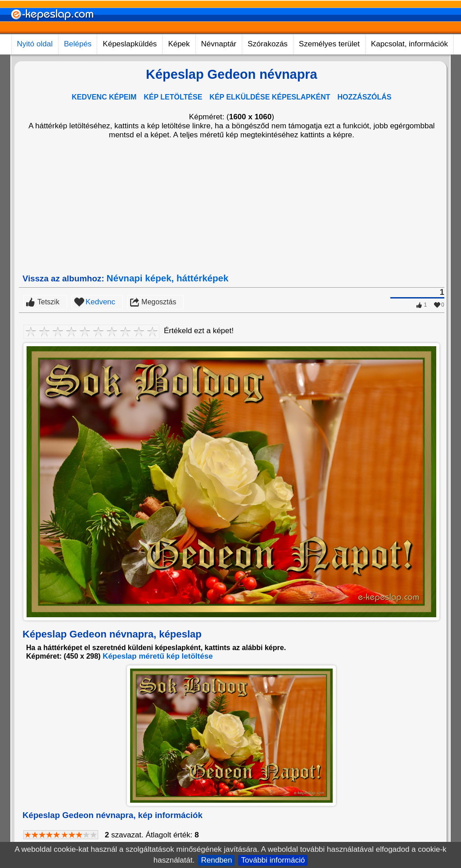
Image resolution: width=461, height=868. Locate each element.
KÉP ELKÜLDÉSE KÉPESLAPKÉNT (270, 97)
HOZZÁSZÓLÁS (365, 97)
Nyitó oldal (35, 44)
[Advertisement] (232, 206)
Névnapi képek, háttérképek (168, 278)
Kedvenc (100, 302)
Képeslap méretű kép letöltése (158, 656)
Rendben (216, 860)
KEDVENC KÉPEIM (104, 97)
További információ (273, 860)
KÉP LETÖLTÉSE (173, 97)
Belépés (78, 44)
